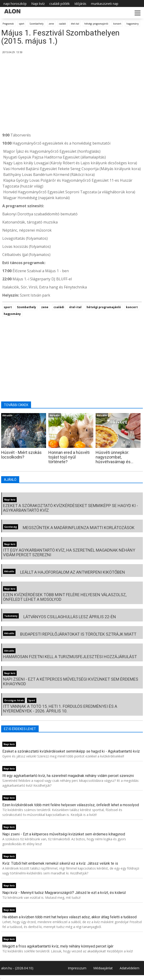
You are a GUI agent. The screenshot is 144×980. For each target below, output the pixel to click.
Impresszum (77, 968)
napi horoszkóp (15, 4)
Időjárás (80, 4)
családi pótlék (59, 4)
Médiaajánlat (103, 968)
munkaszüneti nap (105, 4)
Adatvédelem (130, 968)
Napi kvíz (38, 4)
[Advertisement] (72, 94)
